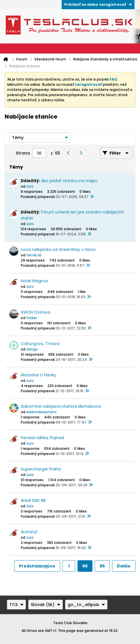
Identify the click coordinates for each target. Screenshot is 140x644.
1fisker (32, 318)
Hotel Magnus (34, 281)
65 (102, 566)
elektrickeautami (41, 412)
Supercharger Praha (41, 469)
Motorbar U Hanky (38, 375)
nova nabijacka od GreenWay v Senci (58, 249)
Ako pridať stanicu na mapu (69, 181)
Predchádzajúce (37, 566)
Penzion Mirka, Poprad (42, 438)
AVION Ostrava (35, 312)
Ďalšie (124, 566)
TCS (16, 605)
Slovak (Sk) (46, 605)
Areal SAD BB (33, 500)
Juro (30, 186)
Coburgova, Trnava (40, 344)
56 (85, 566)
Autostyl (29, 532)
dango (32, 349)
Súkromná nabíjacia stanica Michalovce (61, 406)
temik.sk (34, 255)
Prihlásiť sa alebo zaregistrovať (98, 4)
